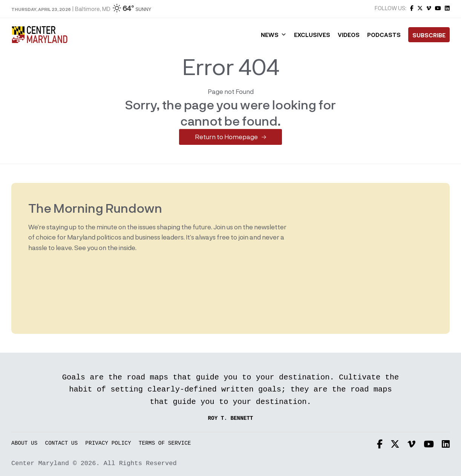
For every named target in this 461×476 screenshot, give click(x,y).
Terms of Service (165, 443)
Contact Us (62, 443)
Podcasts (384, 35)
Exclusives (312, 35)
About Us (24, 443)
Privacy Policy (108, 443)
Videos (349, 35)
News (274, 35)
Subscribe (429, 35)
